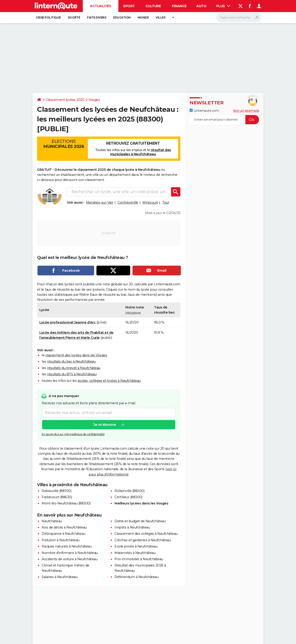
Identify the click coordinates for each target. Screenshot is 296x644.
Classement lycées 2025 (65, 100)
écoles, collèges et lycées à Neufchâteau (109, 381)
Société (74, 17)
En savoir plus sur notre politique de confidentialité (73, 434)
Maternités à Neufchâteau (135, 553)
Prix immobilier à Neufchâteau (139, 559)
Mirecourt (150, 202)
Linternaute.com (204, 111)
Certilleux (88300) (128, 497)
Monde (143, 17)
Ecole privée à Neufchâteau (136, 546)
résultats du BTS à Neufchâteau (72, 374)
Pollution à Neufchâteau (61, 540)
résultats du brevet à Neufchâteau (74, 368)
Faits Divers (97, 17)
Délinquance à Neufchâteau (63, 534)
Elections (64, 144)
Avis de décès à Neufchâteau (64, 527)
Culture (153, 6)
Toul (165, 202)
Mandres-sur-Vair (100, 202)
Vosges (94, 100)
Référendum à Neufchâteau (136, 577)
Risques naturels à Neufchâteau (67, 546)
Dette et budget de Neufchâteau (140, 521)
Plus (223, 6)
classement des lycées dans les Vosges (76, 355)
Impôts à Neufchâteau (132, 527)
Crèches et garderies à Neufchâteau (143, 540)
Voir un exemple (246, 111)
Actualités (100, 6)
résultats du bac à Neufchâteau (71, 361)
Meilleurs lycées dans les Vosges (141, 503)
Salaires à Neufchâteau (59, 577)
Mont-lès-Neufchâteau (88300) (66, 503)
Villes (160, 17)
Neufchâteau (52, 521)
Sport (129, 6)
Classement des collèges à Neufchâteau (146, 534)
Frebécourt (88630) (57, 497)
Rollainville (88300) (129, 491)
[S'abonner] (224, 120)
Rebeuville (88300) (56, 491)
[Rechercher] (239, 18)
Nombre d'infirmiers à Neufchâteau (70, 553)
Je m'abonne (105, 425)
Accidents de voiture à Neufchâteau (69, 559)
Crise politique (48, 17)
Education (122, 17)
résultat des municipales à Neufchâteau (141, 152)
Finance (179, 6)
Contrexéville (128, 202)
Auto (201, 6)
